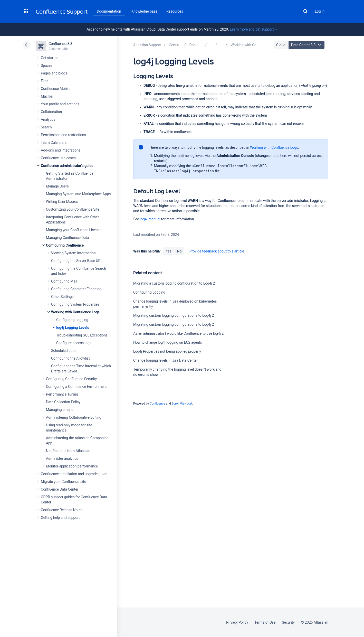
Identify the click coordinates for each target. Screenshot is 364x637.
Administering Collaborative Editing (74, 417)
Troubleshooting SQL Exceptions (82, 335)
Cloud (281, 45)
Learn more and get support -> (253, 29)
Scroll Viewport (182, 404)
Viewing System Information (73, 253)
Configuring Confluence (65, 245)
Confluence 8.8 (60, 44)
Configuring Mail (64, 281)
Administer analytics (62, 458)
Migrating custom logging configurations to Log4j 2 (174, 315)
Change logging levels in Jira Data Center (165, 360)
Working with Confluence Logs (75, 312)
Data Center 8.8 (307, 45)
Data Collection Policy (63, 402)
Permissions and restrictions (63, 135)
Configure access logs (74, 343)
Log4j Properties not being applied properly (167, 351)
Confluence (157, 404)
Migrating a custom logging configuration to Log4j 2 (174, 283)
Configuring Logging (72, 320)
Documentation (109, 11)
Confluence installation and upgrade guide (74, 474)
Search (305, 11)
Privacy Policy (237, 622)
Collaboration (51, 112)
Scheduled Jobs (64, 351)
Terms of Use (265, 622)
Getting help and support (60, 518)
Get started (50, 58)
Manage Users (57, 186)
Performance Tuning (62, 394)
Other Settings (62, 297)
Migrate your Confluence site (63, 482)
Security (288, 622)
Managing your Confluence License (74, 230)
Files (45, 81)
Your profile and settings (60, 104)
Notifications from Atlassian (68, 451)
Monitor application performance (72, 466)
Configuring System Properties (75, 304)
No (179, 251)
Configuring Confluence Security (71, 379)
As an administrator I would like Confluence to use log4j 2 (178, 333)
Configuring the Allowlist (70, 358)
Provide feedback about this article (217, 251)
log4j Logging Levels (73, 327)
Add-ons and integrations (61, 150)
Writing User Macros (62, 202)
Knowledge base (145, 11)
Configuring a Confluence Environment (76, 387)
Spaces (47, 65)
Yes (168, 251)
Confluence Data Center (60, 489)
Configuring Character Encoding (76, 289)
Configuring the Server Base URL (77, 261)
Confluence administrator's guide (67, 166)
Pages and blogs (54, 73)
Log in (320, 11)
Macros (47, 96)
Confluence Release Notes (62, 510)
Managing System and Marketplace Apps (78, 194)
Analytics (48, 119)
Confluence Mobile (56, 89)
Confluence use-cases (58, 158)
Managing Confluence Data (67, 238)
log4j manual (150, 219)
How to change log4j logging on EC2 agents (168, 342)
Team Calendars (54, 143)
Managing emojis (60, 410)
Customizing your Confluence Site (73, 209)
